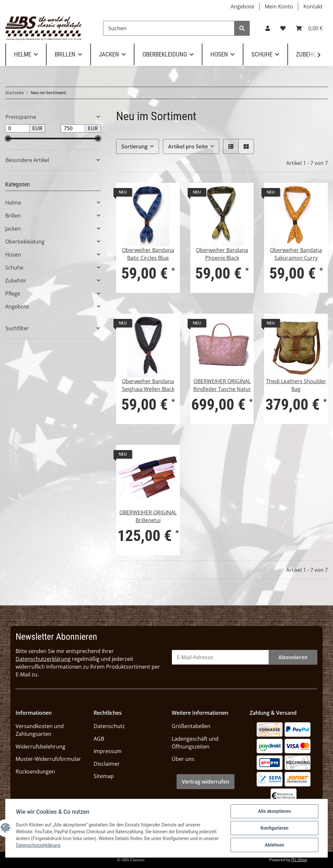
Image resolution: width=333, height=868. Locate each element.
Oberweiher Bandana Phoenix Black (222, 254)
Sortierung (134, 146)
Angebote (242, 6)
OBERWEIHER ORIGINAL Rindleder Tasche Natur (222, 385)
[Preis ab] (17, 129)
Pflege (13, 294)
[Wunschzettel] (283, 28)
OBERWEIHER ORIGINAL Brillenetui (148, 516)
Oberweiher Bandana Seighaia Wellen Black (148, 385)
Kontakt (313, 6)
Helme (13, 203)
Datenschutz (109, 726)
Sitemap (104, 776)
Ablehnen (274, 845)
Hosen (13, 255)
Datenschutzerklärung (43, 659)
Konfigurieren (274, 828)
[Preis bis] (73, 129)
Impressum (108, 751)
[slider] (8, 138)
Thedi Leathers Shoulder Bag (296, 385)
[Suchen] (169, 28)
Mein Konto (279, 6)
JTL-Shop (299, 860)
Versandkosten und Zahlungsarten (40, 730)
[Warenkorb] (309, 28)
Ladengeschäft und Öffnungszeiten (195, 743)
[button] (268, 28)
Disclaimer (107, 764)
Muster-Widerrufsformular (48, 759)
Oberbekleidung (25, 242)
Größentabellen (191, 726)
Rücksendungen (35, 772)
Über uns (183, 759)
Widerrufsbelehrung (40, 747)
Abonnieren (293, 657)
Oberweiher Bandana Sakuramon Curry (296, 254)
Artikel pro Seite (188, 146)
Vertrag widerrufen (206, 782)
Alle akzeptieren (274, 811)
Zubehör (16, 281)
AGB (99, 739)
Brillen (13, 216)
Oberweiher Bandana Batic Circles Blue (148, 254)
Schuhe (14, 268)
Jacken (13, 229)
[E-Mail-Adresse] (220, 657)
